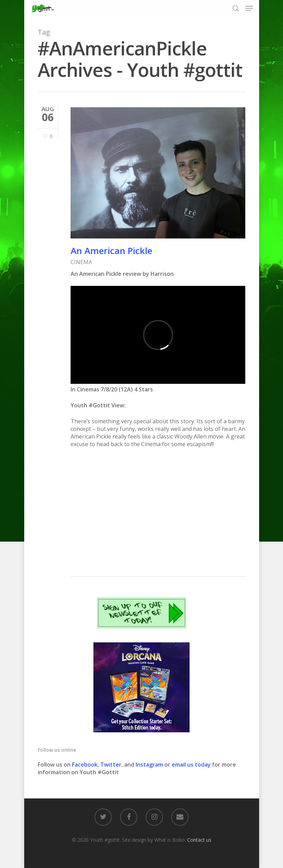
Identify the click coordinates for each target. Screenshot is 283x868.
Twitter (111, 765)
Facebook (85, 765)
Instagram (150, 765)
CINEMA (81, 262)
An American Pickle (111, 251)
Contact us (199, 840)
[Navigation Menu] (249, 8)
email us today (191, 765)
